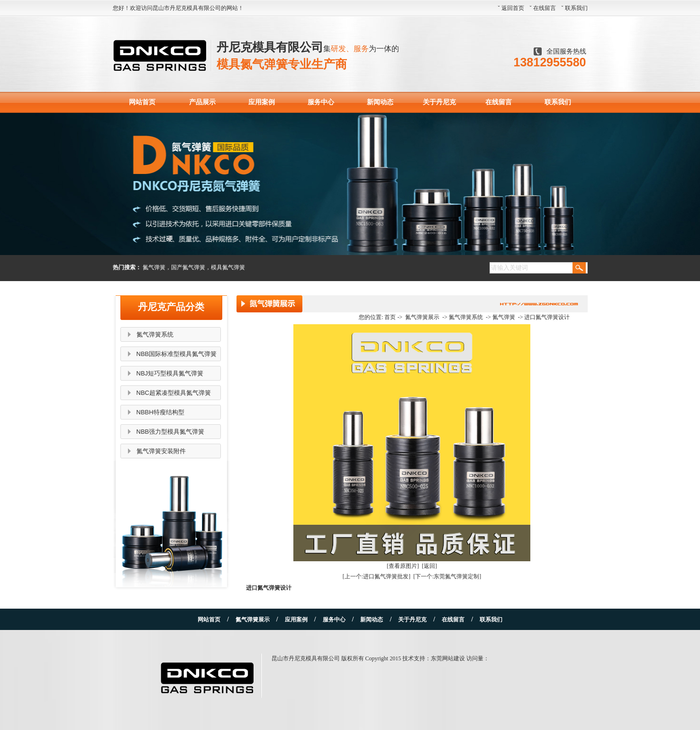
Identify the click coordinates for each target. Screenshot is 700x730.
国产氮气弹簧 (188, 267)
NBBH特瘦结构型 (160, 412)
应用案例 (262, 102)
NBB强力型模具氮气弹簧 (171, 432)
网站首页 (142, 102)
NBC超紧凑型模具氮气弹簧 (174, 393)
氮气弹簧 (154, 267)
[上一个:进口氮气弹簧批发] (377, 576)
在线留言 (545, 8)
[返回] (429, 566)
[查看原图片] (403, 566)
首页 (390, 317)
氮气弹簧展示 (422, 317)
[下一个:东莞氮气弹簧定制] (447, 576)
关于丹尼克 (439, 102)
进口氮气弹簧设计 (547, 317)
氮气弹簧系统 (155, 334)
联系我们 (576, 8)
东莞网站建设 (448, 658)
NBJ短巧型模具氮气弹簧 (170, 373)
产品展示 (202, 102)
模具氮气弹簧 (228, 267)
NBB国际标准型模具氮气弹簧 (177, 354)
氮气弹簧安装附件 (161, 451)
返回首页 (513, 8)
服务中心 (321, 102)
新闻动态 (380, 102)
